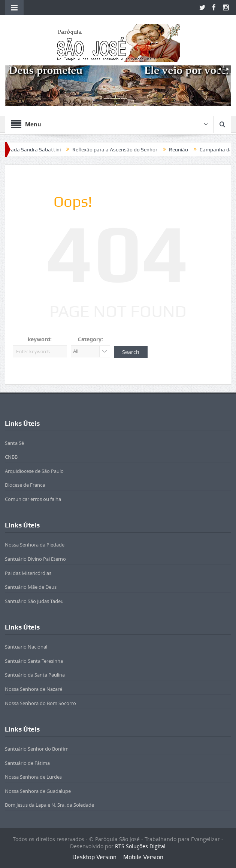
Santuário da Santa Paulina (35, 675)
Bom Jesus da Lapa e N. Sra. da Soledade (49, 805)
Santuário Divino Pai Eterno (35, 559)
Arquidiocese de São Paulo (34, 471)
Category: (90, 339)
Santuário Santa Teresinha (34, 661)
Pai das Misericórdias (28, 573)
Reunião (182, 150)
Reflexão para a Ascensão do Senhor (119, 150)
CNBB (11, 457)
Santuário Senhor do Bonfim (37, 749)
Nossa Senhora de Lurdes (33, 777)
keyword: (40, 339)
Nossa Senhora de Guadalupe (38, 791)
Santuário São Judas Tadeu (34, 601)
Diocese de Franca (25, 485)
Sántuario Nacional (26, 647)
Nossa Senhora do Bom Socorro (40, 703)
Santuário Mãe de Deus (31, 587)
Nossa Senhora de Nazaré (34, 689)
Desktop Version (94, 857)
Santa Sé (14, 443)
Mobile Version (143, 857)
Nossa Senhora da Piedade (35, 545)
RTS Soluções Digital (140, 846)
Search (131, 352)
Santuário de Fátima (27, 763)
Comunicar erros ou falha (33, 499)
